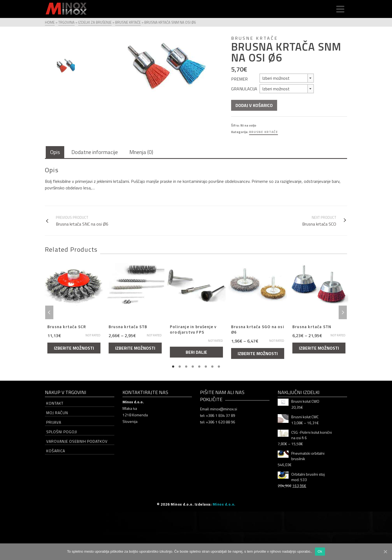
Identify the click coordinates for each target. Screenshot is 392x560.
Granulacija (244, 89)
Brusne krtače (264, 132)
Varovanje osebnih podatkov (77, 441)
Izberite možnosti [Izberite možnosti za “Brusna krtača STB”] (135, 348)
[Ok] (385, 552)
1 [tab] (173, 367)
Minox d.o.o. (224, 504)
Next (343, 312)
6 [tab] (206, 367)
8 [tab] (219, 367)
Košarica (56, 451)
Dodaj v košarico (254, 105)
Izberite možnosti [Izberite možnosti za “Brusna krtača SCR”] (74, 348)
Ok (320, 551)
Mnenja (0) (141, 152)
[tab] (55, 153)
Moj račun (57, 413)
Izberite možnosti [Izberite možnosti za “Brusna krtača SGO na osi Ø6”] (258, 353)
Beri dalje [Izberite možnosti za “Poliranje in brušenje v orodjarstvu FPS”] (196, 352)
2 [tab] (180, 367)
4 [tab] (193, 367)
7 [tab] (212, 367)
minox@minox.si (224, 409)
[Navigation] (340, 9)
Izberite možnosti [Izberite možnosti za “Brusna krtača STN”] (319, 348)
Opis (55, 152)
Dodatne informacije (95, 152)
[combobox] (287, 78)
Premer (239, 79)
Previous (49, 312)
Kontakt (55, 403)
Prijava (54, 422)
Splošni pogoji (62, 432)
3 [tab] (186, 367)
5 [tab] (199, 367)
